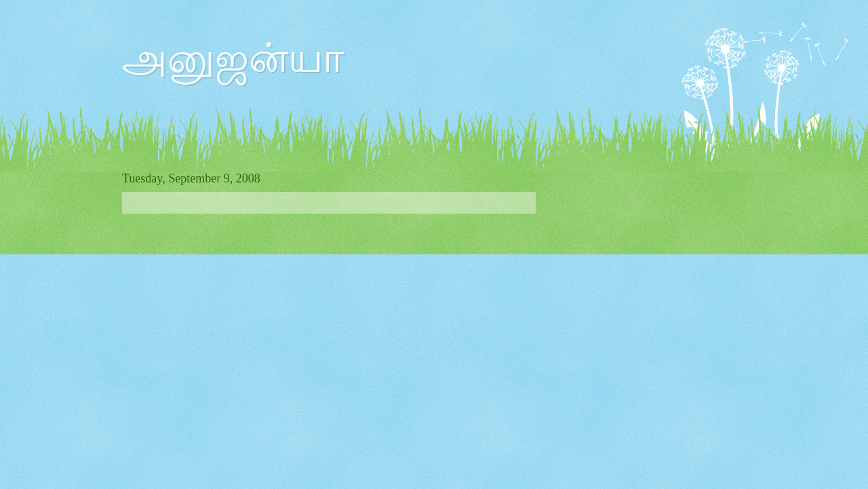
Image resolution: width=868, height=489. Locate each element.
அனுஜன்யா (233, 58)
